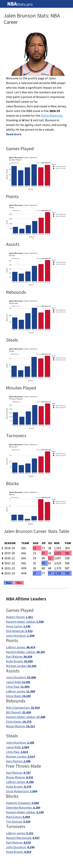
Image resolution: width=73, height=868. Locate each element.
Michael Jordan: (21, 666)
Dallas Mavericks (52, 115)
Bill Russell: (18, 712)
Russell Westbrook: (23, 838)
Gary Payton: (18, 761)
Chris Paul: (18, 687)
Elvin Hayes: (19, 721)
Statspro (20, 4)
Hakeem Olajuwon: (22, 803)
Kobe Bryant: (19, 661)
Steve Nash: (18, 696)
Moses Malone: (20, 726)
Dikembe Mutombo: (23, 807)
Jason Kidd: (18, 682)
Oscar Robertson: (22, 791)
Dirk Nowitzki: (19, 631)
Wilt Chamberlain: (23, 708)
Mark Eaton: (18, 817)
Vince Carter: (18, 626)
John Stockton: (20, 636)
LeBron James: (21, 647)
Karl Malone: (19, 656)
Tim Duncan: (18, 821)
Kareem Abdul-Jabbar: (25, 622)
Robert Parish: (19, 617)
